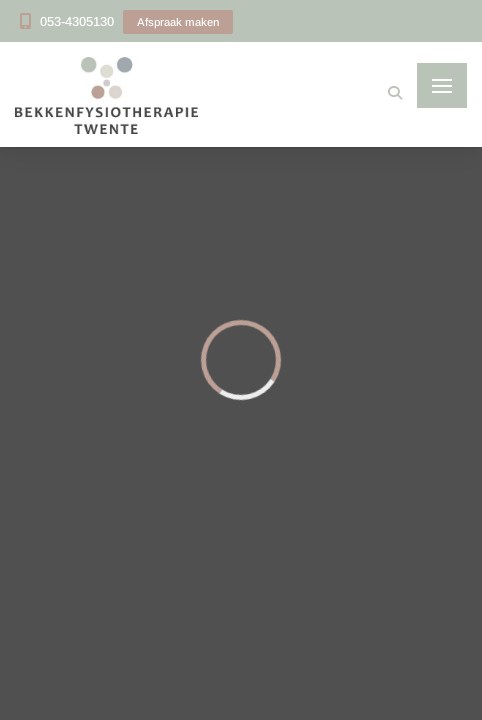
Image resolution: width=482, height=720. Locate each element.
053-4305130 (77, 21)
